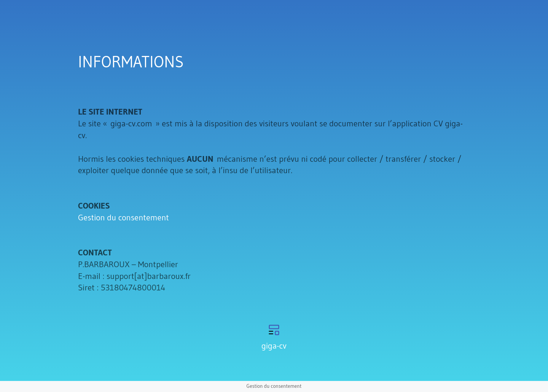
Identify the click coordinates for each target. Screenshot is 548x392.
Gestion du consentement (123, 218)
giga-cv (274, 346)
